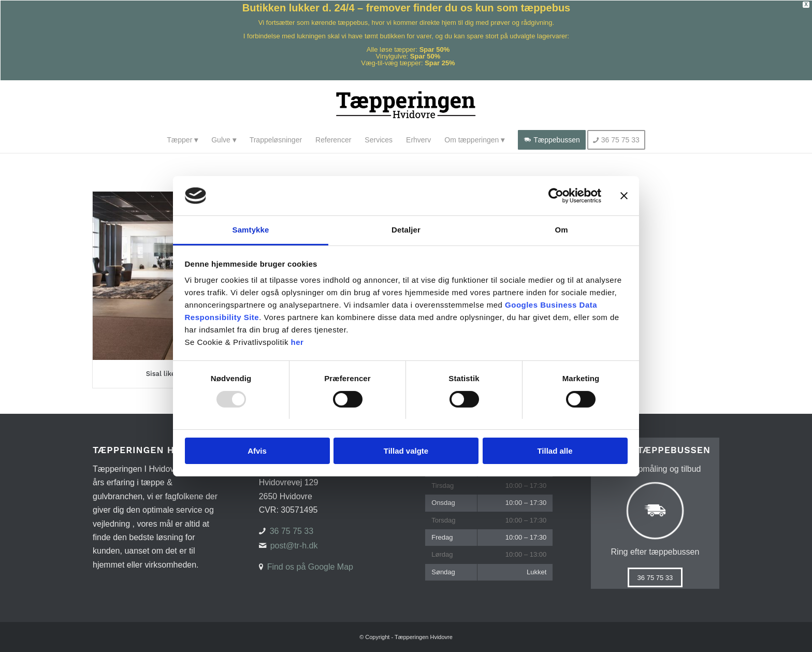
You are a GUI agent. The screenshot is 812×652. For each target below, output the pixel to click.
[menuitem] (182, 140)
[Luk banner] (624, 196)
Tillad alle (555, 451)
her (298, 342)
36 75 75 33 (292, 531)
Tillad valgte (406, 451)
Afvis (257, 451)
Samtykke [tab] (251, 230)
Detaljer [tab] (406, 230)
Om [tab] (561, 230)
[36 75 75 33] (655, 578)
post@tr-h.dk (294, 546)
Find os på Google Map (310, 567)
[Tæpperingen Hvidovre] (406, 104)
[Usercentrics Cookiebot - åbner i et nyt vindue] (556, 196)
